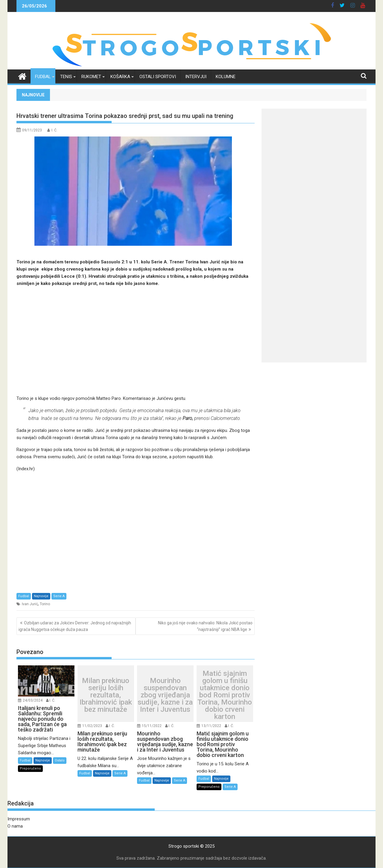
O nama (15, 826)
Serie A (59, 596)
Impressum (19, 819)
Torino (45, 604)
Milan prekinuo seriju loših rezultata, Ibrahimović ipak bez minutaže (106, 695)
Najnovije (41, 596)
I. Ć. (54, 130)
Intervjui (196, 77)
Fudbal (43, 77)
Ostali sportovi (158, 77)
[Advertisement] (136, 341)
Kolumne (226, 77)
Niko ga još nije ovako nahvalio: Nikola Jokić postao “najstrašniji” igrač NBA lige (205, 626)
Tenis (66, 77)
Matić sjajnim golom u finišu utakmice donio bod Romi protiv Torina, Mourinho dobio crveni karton (225, 695)
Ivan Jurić (30, 604)
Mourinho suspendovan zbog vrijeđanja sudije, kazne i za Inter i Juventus (165, 695)
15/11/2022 (152, 726)
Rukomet (91, 77)
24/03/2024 (33, 700)
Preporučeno (30, 768)
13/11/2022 (211, 726)
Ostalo (60, 760)
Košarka (120, 77)
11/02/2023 (92, 726)
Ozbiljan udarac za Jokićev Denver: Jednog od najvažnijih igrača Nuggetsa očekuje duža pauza (75, 626)
